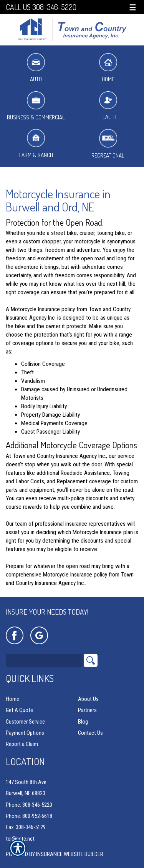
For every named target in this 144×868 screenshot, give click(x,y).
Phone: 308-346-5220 (29, 805)
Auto (36, 68)
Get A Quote (19, 710)
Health (108, 106)
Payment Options (25, 733)
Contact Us (90, 733)
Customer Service (25, 722)
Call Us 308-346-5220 (41, 7)
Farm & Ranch (36, 144)
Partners (87, 710)
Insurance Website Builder (70, 854)
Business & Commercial (36, 106)
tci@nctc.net (20, 839)
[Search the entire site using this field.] (44, 660)
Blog (83, 722)
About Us (88, 699)
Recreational (108, 144)
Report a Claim (22, 744)
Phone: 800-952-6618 (29, 816)
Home (108, 68)
